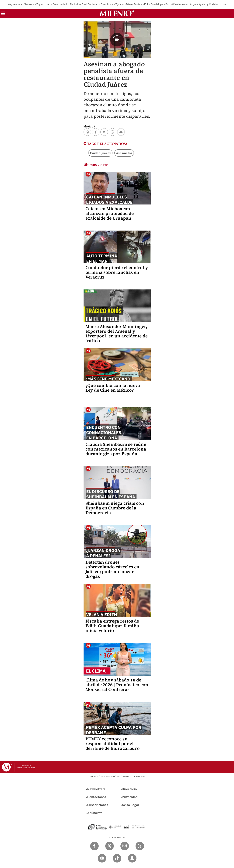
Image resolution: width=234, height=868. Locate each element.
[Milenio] (117, 13)
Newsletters (96, 789)
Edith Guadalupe (154, 4)
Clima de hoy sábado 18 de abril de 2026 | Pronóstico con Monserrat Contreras (117, 685)
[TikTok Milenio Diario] (117, 858)
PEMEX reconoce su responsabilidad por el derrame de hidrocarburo (113, 744)
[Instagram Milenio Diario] (125, 846)
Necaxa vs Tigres (34, 4)
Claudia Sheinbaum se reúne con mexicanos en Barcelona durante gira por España (116, 449)
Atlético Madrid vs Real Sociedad (80, 4)
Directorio (129, 789)
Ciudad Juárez (100, 153)
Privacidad (130, 797)
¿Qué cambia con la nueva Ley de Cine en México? (113, 388)
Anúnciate (95, 813)
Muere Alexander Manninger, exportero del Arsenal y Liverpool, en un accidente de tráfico (117, 334)
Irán (48, 4)
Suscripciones (98, 805)
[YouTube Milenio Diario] (102, 858)
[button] (3, 15)
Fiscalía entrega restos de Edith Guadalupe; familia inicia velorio (112, 626)
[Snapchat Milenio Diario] (132, 858)
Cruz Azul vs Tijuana (112, 4)
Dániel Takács (134, 4)
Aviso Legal (130, 805)
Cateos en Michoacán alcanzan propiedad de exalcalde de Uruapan (110, 213)
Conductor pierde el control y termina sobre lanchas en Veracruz (117, 272)
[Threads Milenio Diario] (140, 846)
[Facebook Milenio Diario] (94, 846)
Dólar (56, 4)
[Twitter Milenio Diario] (110, 846)
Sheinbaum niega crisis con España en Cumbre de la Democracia (115, 508)
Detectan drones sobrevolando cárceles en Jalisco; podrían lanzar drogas (112, 569)
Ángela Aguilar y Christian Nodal (208, 4)
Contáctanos (97, 797)
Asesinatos (124, 153)
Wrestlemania (180, 4)
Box (168, 4)
